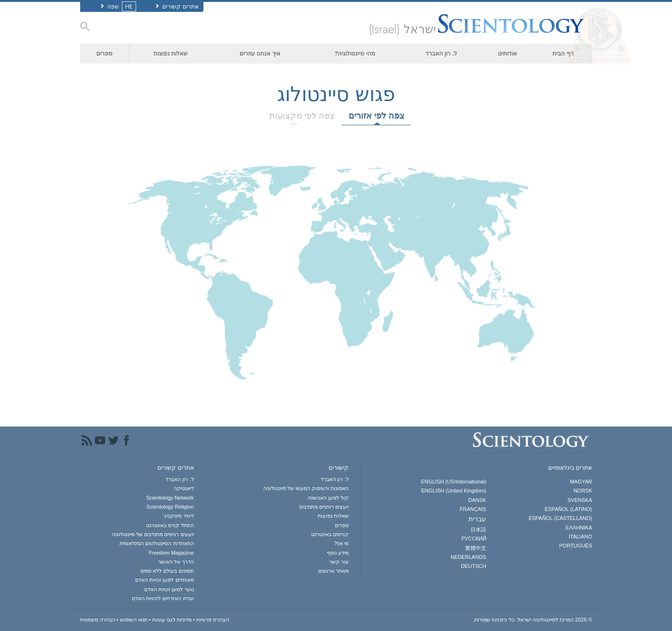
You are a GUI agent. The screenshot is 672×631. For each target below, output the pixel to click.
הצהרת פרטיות (213, 620)
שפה (117, 7)
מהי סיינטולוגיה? (355, 54)
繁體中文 (476, 548)
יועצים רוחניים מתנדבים (324, 507)
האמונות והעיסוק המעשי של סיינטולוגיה (306, 488)
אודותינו (507, 54)
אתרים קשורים (177, 7)
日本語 (478, 529)
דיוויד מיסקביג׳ (178, 516)
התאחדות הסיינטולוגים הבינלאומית (156, 543)
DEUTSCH (474, 566)
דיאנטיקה (184, 488)
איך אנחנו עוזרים (260, 54)
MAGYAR (581, 482)
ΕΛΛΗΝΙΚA (579, 528)
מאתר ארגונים (333, 571)
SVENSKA (580, 500)
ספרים (104, 54)
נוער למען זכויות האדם (169, 589)
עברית (477, 519)
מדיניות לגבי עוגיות (172, 620)
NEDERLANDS (468, 557)
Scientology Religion (170, 507)
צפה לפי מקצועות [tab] (302, 116)
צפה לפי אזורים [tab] (377, 116)
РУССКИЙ (474, 538)
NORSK (583, 491)
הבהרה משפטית (98, 620)
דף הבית (563, 54)
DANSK (477, 500)
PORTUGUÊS (575, 546)
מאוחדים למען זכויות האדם (164, 580)
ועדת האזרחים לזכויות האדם (163, 598)
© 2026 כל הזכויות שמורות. (532, 620)
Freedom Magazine (171, 553)
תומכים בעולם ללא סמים (167, 571)
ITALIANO (580, 537)
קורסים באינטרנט (330, 534)
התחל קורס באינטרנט (170, 525)
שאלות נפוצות (171, 54)
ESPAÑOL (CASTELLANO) (561, 518)
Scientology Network (170, 498)
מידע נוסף (338, 553)
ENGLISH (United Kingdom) (454, 491)
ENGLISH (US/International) (454, 482)
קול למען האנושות (328, 498)
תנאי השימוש (134, 620)
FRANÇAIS (473, 509)
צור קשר (339, 562)
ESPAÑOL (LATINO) (568, 509)
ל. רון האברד (441, 54)
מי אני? (341, 543)
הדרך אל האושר (176, 562)
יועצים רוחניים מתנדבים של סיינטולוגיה (153, 534)
